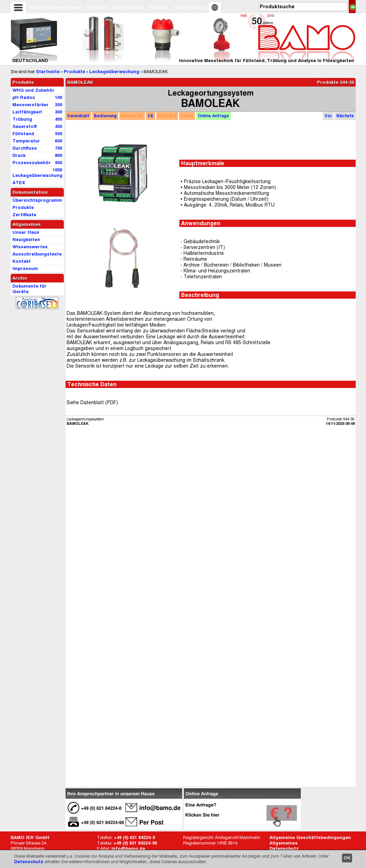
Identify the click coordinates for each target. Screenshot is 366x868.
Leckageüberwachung (114, 72)
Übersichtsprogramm (55, 8)
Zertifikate (24, 215)
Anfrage (213, 116)
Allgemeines (284, 843)
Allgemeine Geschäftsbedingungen (310, 837)
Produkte (97, 8)
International (190, 8)
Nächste (345, 116)
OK (347, 858)
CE (151, 116)
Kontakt (159, 8)
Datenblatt (78, 116)
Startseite (48, 72)
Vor (328, 116)
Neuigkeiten (129, 8)
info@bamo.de (128, 849)
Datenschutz (29, 862)
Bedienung (105, 116)
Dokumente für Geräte (29, 289)
